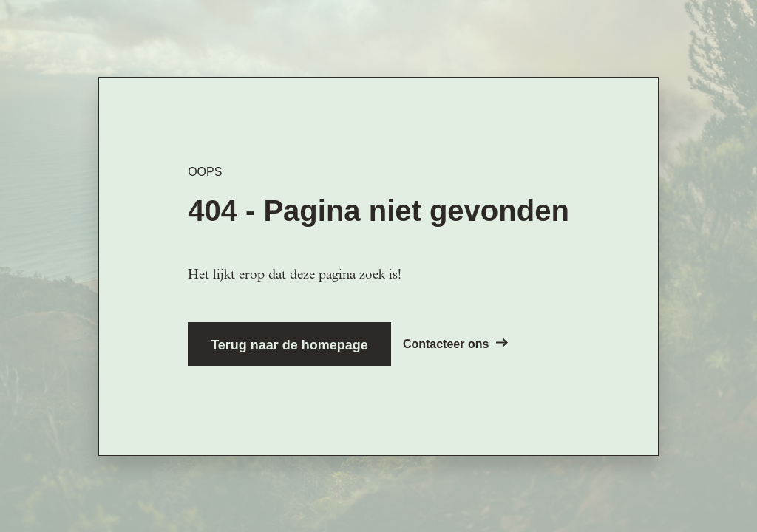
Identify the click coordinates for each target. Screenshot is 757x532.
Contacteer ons (455, 344)
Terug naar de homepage (289, 345)
